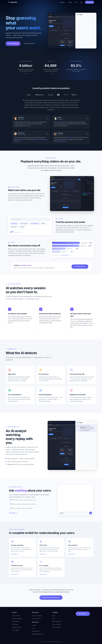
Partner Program (57, 627)
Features (63, 2)
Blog (53, 619)
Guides (34, 625)
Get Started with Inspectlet (51, 598)
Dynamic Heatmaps (17, 619)
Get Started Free (29, 43)
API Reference (36, 631)
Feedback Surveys (17, 627)
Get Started (90, 2)
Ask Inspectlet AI (36, 619)
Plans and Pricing (57, 621)
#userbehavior (44, 139)
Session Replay (16, 616)
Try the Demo (13, 43)
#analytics (37, 139)
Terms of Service (57, 624)
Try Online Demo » (80, 269)
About (54, 616)
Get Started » (83, 614)
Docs (76, 2)
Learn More (13, 513)
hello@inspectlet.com (38, 634)
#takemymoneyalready (60, 141)
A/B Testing (15, 624)
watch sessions (65, 257)
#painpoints (17, 141)
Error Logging (16, 630)
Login (81, 2)
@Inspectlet (32, 122)
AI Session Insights (37, 616)
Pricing (70, 2)
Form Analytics (16, 621)
